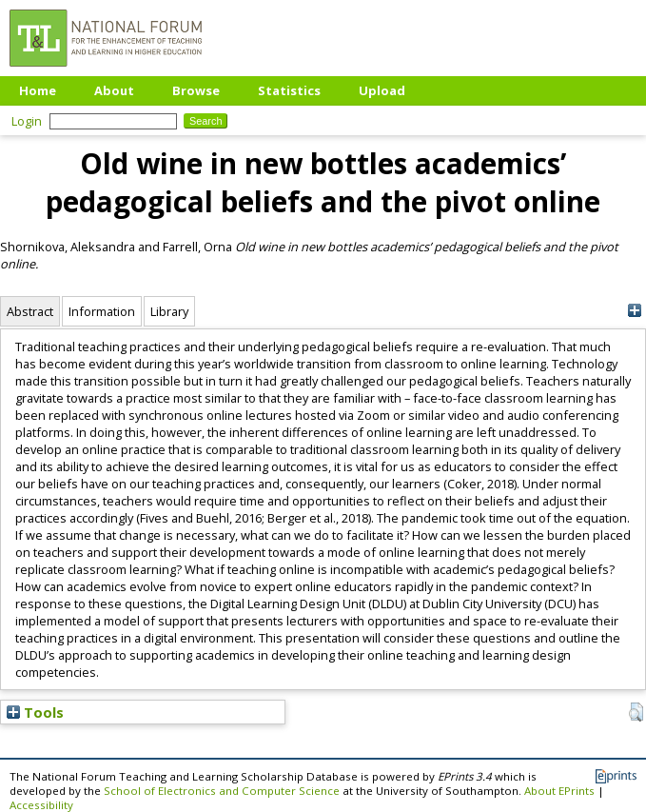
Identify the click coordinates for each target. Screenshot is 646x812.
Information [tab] (102, 311)
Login (27, 121)
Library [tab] (169, 311)
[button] (636, 712)
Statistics (289, 90)
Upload (382, 90)
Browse (196, 90)
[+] (634, 311)
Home (38, 90)
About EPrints (559, 791)
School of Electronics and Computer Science (222, 791)
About (114, 90)
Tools (35, 712)
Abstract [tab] (30, 311)
